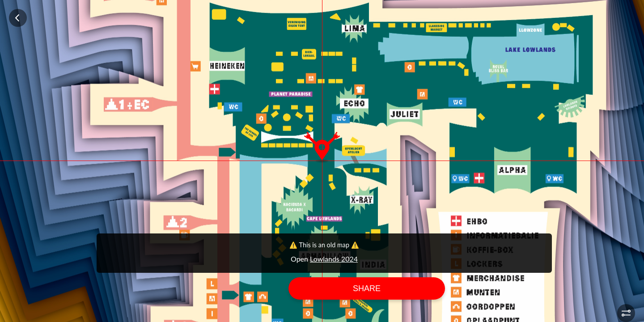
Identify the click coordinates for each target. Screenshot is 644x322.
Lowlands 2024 (334, 259)
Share (367, 288)
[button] (626, 313)
